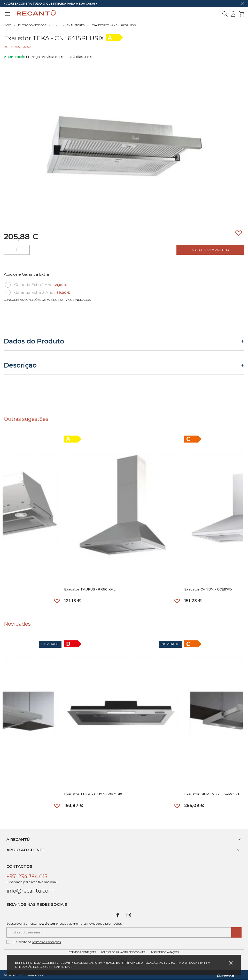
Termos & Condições (83, 952)
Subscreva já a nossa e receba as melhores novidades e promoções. (64, 923)
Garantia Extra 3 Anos (37, 293)
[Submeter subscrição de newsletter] (236, 932)
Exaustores (76, 25)
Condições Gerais (38, 300)
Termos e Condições (46, 942)
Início (7, 25)
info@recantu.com (30, 891)
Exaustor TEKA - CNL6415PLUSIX (114, 25)
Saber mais (63, 967)
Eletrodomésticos (32, 25)
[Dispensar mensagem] (242, 4)
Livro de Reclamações (164, 952)
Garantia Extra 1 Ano (36, 285)
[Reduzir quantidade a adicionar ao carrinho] (7, 250)
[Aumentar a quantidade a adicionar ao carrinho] (26, 250)
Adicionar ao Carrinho (210, 250)
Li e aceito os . (34, 942)
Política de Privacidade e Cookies (123, 952)
